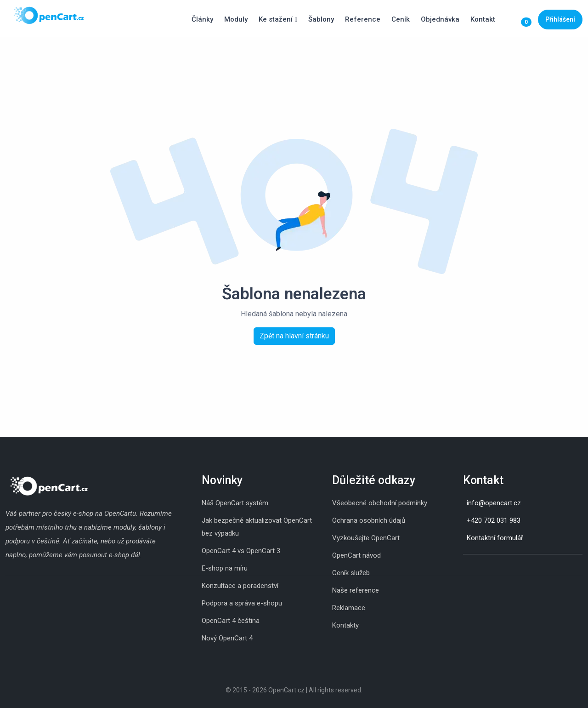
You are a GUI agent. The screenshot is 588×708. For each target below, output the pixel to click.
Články (202, 19)
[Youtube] (491, 569)
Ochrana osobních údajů (369, 520)
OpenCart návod (356, 555)
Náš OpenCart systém (235, 503)
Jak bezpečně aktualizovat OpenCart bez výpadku (257, 527)
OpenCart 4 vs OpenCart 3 (241, 551)
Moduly (236, 19)
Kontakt (483, 19)
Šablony (321, 19)
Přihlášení (560, 19)
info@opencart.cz (494, 503)
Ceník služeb (351, 573)
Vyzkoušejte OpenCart (366, 538)
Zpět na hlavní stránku (294, 336)
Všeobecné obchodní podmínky (380, 503)
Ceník (401, 19)
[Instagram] (463, 569)
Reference (363, 19)
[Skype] (472, 569)
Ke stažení (276, 19)
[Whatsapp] (481, 569)
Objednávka (440, 19)
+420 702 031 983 (494, 520)
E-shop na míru (225, 568)
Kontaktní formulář (495, 538)
